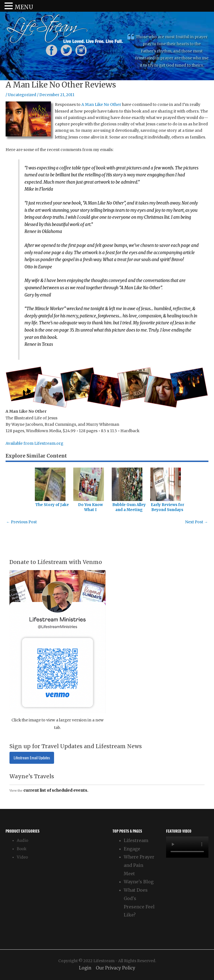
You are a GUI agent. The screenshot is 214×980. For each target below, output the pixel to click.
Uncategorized (22, 95)
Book (22, 849)
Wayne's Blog (139, 882)
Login (85, 968)
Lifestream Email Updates (32, 758)
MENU (24, 7)
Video (22, 857)
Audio (22, 841)
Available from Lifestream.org (34, 443)
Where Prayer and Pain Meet (139, 865)
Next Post (196, 522)
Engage (132, 849)
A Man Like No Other (101, 105)
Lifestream (136, 840)
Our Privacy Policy (115, 968)
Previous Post (21, 522)
